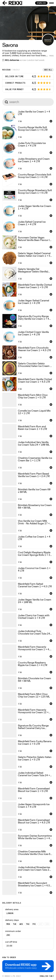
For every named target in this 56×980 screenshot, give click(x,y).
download (41, 3)
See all (48, 70)
